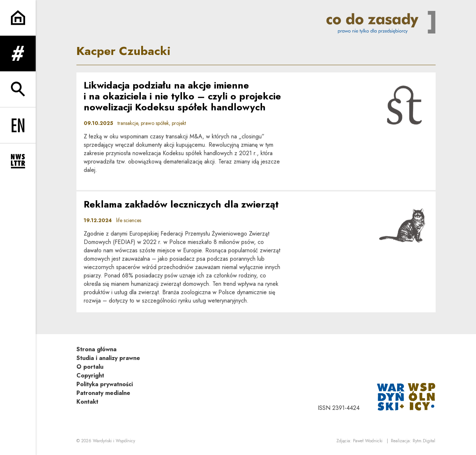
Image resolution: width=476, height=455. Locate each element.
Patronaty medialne (103, 393)
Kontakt (87, 402)
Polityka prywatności (105, 384)
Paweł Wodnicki (368, 441)
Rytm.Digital (424, 441)
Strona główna (96, 349)
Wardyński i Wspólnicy (114, 441)
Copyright (90, 375)
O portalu (90, 367)
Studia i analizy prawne (108, 358)
